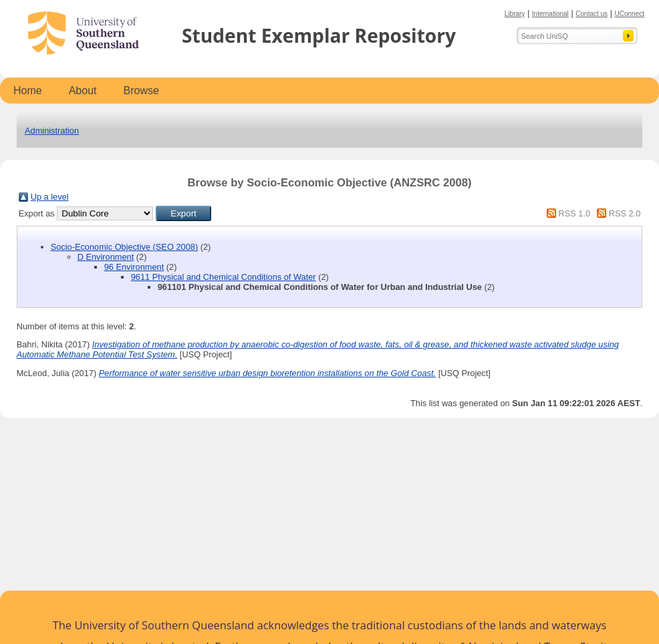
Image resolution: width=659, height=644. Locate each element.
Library (515, 14)
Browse (141, 91)
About (83, 91)
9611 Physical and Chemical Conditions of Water (224, 277)
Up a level (50, 197)
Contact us (591, 14)
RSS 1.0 (574, 213)
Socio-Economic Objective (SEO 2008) (124, 247)
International (550, 14)
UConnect (630, 14)
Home (28, 91)
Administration (52, 131)
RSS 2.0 (625, 213)
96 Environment (134, 267)
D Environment (106, 257)
